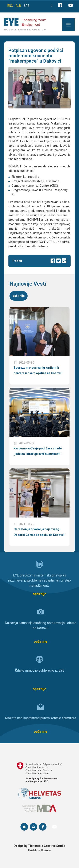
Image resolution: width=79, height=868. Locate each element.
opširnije (19, 296)
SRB (27, 6)
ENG (10, 6)
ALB (18, 6)
